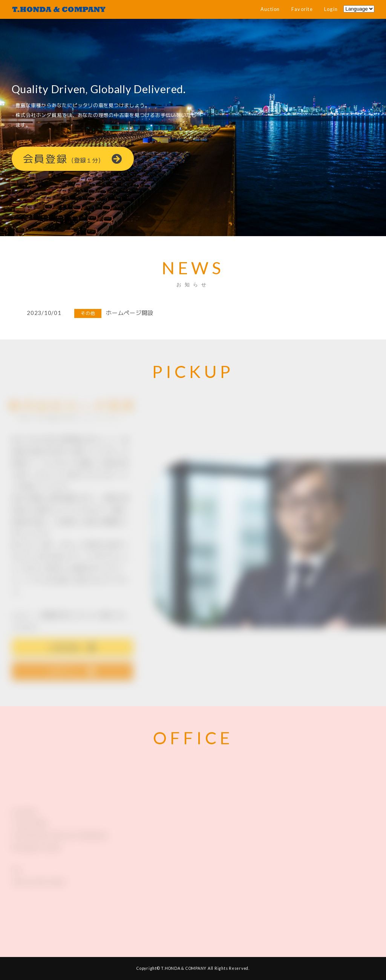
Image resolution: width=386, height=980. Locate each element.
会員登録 (73, 159)
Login (331, 9)
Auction (270, 9)
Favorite (302, 9)
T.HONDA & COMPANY (184, 968)
